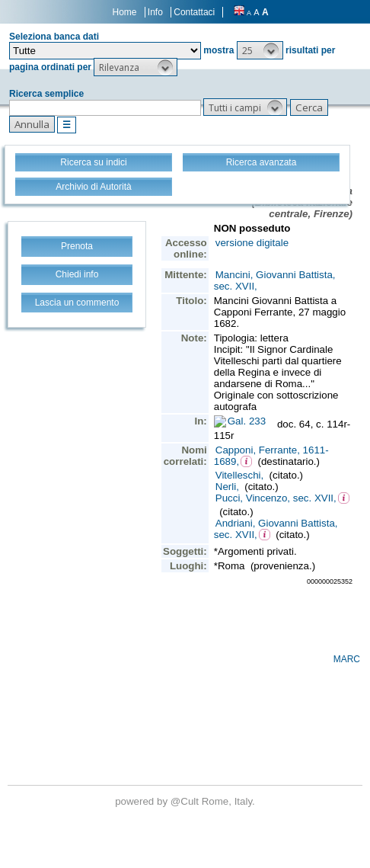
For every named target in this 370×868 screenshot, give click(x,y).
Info (155, 12)
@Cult (186, 801)
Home (125, 12)
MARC (347, 659)
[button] (260, 50)
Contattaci (194, 12)
